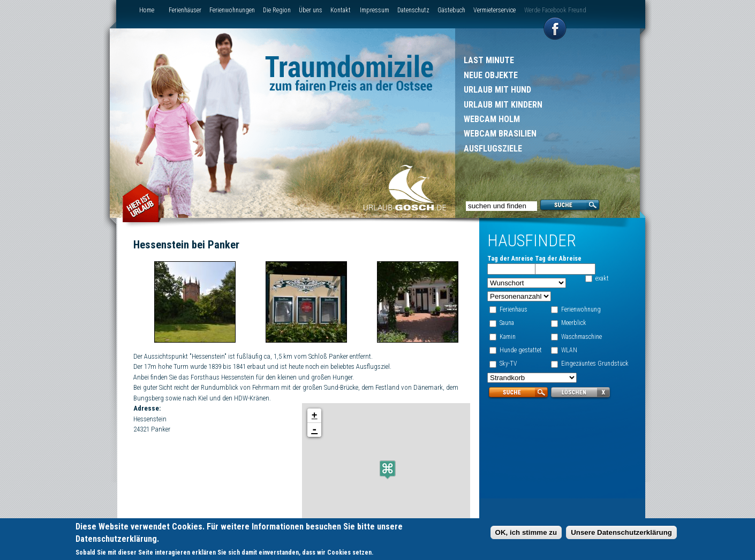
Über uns (311, 10)
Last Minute (489, 60)
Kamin (508, 337)
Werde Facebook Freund (555, 10)
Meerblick (574, 323)
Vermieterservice (494, 10)
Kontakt (341, 10)
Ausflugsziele (493, 149)
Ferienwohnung (581, 309)
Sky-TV (508, 364)
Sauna (507, 323)
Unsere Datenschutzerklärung (621, 533)
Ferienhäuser (185, 10)
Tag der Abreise (558, 259)
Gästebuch (451, 10)
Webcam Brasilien (500, 134)
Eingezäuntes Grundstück (595, 364)
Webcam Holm (492, 119)
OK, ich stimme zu (526, 533)
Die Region (277, 10)
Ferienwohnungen (232, 10)
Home (147, 10)
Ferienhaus (514, 309)
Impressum (375, 10)
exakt (602, 278)
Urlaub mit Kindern (503, 105)
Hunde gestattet (521, 350)
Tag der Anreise (510, 259)
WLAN (569, 350)
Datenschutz (413, 10)
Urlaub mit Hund (497, 90)
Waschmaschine (582, 337)
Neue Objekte (491, 75)
